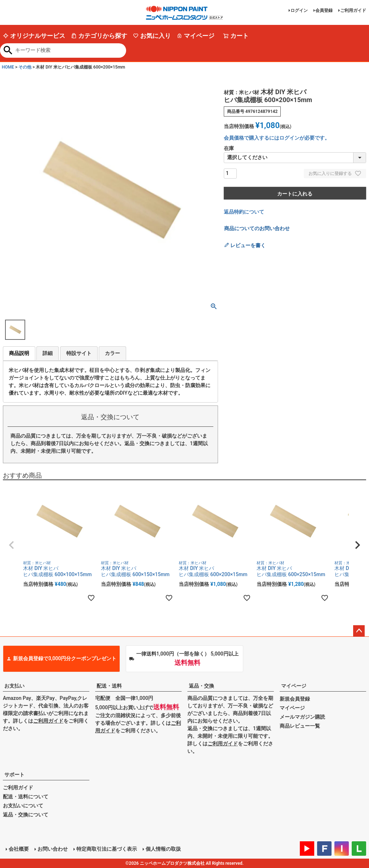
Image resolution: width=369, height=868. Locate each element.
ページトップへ (359, 631)
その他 (25, 67)
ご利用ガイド (353, 10)
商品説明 (19, 353)
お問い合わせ (53, 849)
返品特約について (244, 212)
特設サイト (79, 353)
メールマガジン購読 (302, 717)
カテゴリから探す (99, 36)
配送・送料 (109, 686)
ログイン (299, 10)
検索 (8, 51)
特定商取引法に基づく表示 (107, 849)
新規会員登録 (295, 699)
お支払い (14, 686)
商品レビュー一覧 (300, 726)
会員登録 (324, 10)
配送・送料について (26, 797)
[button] (12, 545)
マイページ (195, 36)
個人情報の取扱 (163, 849)
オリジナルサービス (34, 36)
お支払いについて (23, 806)
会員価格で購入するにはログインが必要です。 (277, 138)
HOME (8, 67)
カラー (112, 353)
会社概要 (19, 849)
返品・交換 (201, 686)
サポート (14, 775)
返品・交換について (26, 815)
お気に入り (152, 36)
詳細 (48, 353)
